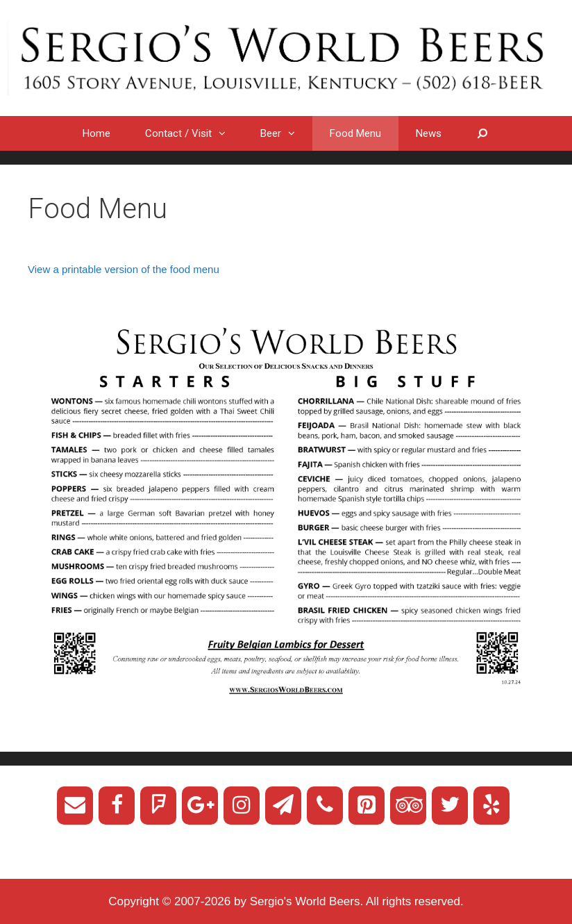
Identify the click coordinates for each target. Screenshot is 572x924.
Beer (286, 133)
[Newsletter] (283, 806)
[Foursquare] (158, 806)
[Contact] (75, 806)
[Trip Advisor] (408, 806)
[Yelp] (491, 806)
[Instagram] (242, 806)
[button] (227, 133)
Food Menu (355, 133)
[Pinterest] (367, 806)
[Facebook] (117, 806)
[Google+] (200, 806)
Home (96, 133)
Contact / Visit (194, 133)
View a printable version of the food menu (124, 269)
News (429, 133)
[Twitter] (450, 806)
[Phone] (325, 806)
